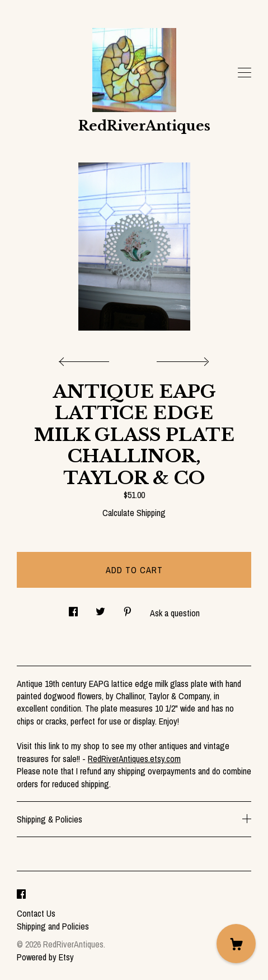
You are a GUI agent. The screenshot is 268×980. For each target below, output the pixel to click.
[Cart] (236, 944)
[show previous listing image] (87, 359)
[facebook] (21, 894)
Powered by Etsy (45, 957)
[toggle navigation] (245, 73)
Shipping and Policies (53, 926)
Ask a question (175, 613)
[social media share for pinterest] (128, 608)
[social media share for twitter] (100, 608)
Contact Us (36, 913)
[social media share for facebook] (73, 608)
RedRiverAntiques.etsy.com (134, 759)
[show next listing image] (181, 359)
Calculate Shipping (134, 513)
